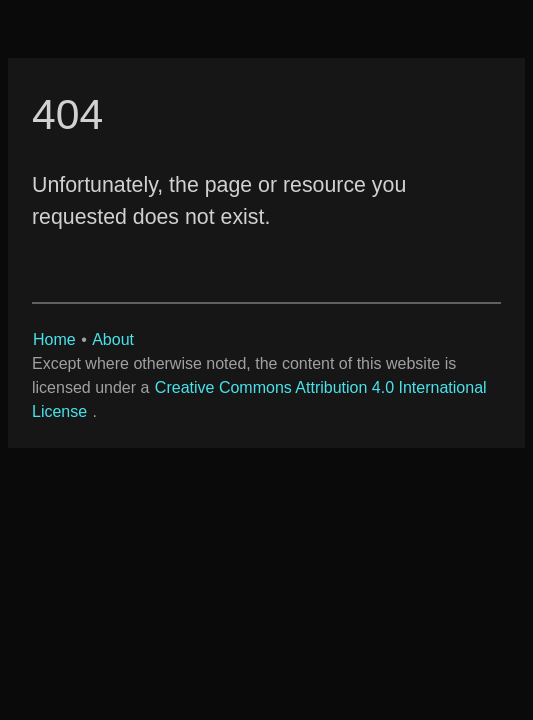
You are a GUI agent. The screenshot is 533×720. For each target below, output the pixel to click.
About (113, 339)
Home (54, 339)
